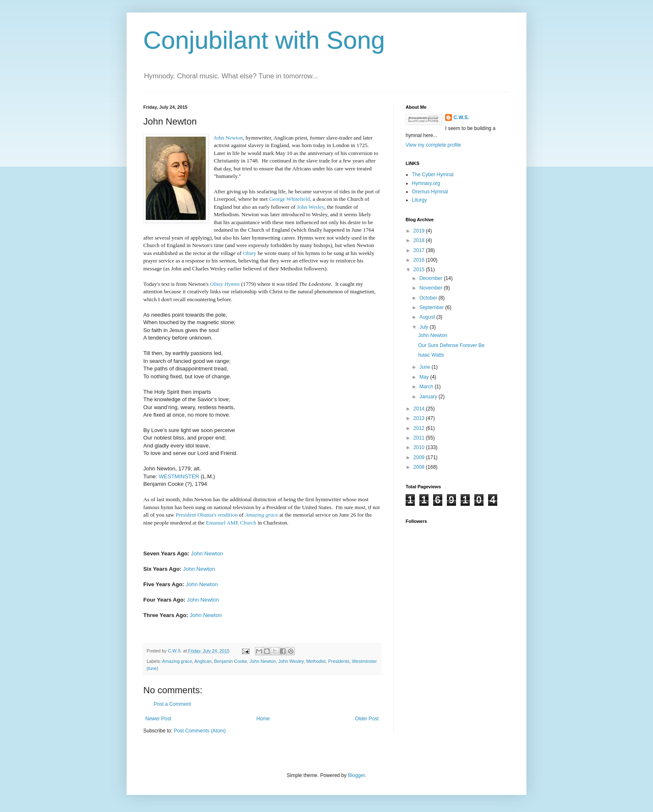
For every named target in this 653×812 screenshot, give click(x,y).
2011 (420, 438)
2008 (420, 467)
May (425, 377)
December (432, 278)
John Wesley (311, 207)
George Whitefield (289, 199)
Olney (249, 253)
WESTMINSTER (179, 476)
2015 (420, 270)
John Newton (228, 138)
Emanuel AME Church (231, 523)
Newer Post (158, 719)
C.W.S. (461, 117)
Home (263, 719)
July (425, 327)
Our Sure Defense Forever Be (451, 345)
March (427, 387)
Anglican (203, 661)
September (432, 307)
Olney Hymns (225, 284)
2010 (420, 447)
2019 (420, 231)
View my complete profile (433, 145)
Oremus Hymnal (430, 192)
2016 (420, 260)
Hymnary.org (426, 183)
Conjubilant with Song (264, 40)
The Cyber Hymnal (433, 175)
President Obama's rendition (207, 515)
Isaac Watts (431, 355)
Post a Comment (172, 704)
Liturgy (419, 200)
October (429, 298)
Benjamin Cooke (231, 661)
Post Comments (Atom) (200, 731)
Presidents (339, 661)
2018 (420, 240)
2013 (420, 418)
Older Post (367, 719)
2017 (420, 250)
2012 (420, 428)
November (432, 288)
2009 (420, 457)
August (428, 317)
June (425, 367)
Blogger (356, 775)
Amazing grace (261, 515)
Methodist (316, 661)
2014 (420, 409)
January (429, 397)
